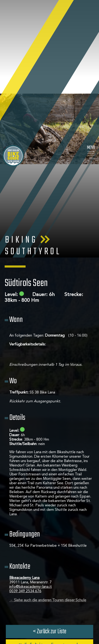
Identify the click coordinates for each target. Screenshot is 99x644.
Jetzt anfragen (50, 546)
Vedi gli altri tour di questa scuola (49, 532)
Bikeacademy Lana (24, 464)
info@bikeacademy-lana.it (31, 473)
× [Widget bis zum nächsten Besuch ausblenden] (15, 614)
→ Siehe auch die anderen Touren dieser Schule (48, 486)
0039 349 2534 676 (25, 477)
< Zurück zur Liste (50, 517)
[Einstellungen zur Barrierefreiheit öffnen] (10, 620)
